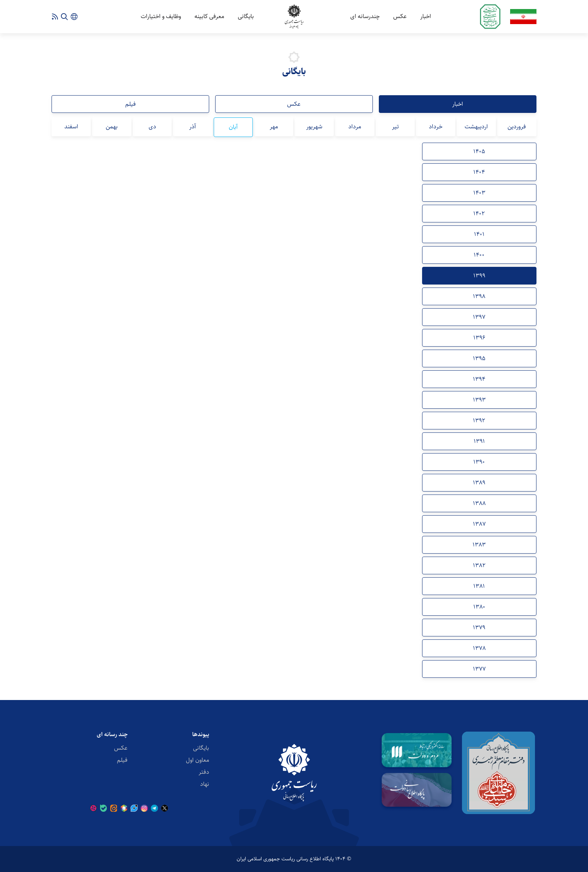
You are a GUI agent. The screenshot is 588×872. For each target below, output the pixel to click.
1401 (479, 234)
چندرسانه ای (365, 16)
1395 (479, 358)
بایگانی (246, 16)
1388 (479, 503)
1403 (479, 193)
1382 (479, 565)
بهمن (112, 127)
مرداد (355, 127)
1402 (479, 214)
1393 (479, 400)
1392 (479, 421)
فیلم (131, 104)
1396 (479, 338)
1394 (479, 379)
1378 (479, 648)
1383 (479, 545)
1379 (479, 628)
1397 (479, 317)
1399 (479, 276)
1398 (479, 296)
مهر (274, 127)
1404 (479, 172)
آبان (233, 127)
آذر (193, 127)
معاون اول (198, 760)
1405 (479, 151)
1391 (479, 441)
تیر (395, 127)
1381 (479, 586)
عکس (400, 16)
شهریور (314, 127)
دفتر (204, 772)
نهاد (205, 784)
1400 (479, 255)
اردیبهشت (476, 127)
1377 (479, 669)
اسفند (71, 127)
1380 (479, 607)
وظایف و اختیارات (161, 16)
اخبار (426, 16)
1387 (479, 524)
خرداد (436, 127)
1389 (479, 483)
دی (152, 127)
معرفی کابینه (209, 16)
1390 (479, 462)
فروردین (517, 127)
